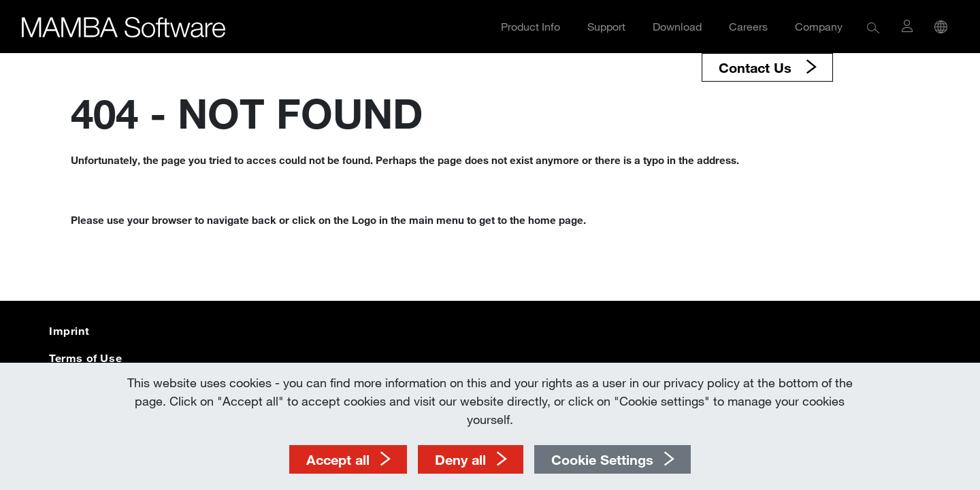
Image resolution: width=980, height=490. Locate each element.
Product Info (530, 26)
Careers (748, 26)
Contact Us (757, 67)
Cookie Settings (602, 459)
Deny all (460, 459)
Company (819, 26)
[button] (873, 27)
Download (677, 26)
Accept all (338, 459)
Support (606, 26)
